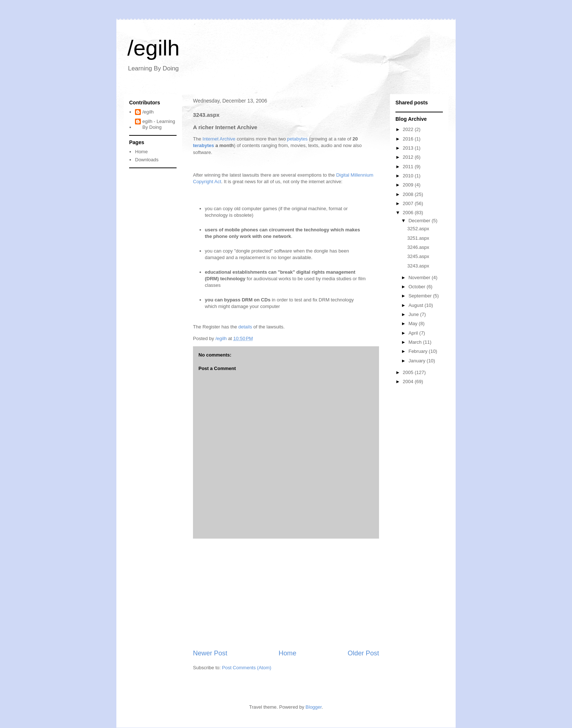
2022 (409, 129)
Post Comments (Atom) (247, 668)
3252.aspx (418, 229)
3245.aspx (418, 256)
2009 (409, 185)
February (419, 351)
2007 (409, 203)
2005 (409, 372)
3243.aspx (418, 266)
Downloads (147, 160)
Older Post (363, 653)
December (420, 221)
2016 (409, 139)
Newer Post (210, 653)
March (416, 342)
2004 (409, 382)
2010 (409, 176)
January (418, 361)
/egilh (153, 48)
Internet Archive (219, 139)
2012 (409, 157)
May (414, 323)
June (414, 314)
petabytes (297, 139)
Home (288, 653)
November (420, 278)
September (421, 296)
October (418, 287)
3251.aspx (418, 238)
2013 (409, 148)
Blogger (314, 707)
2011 (409, 167)
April (414, 333)
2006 (409, 213)
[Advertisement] (286, 594)
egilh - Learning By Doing (159, 124)
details (245, 327)
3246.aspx (418, 247)
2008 (409, 194)
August (417, 305)
